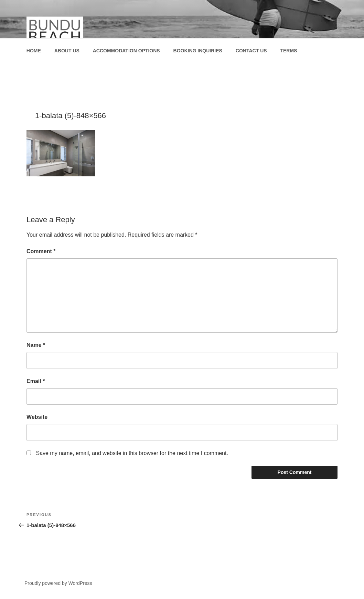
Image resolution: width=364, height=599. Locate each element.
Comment (41, 251)
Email (36, 381)
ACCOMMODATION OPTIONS (126, 51)
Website (37, 417)
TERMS (288, 51)
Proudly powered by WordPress (58, 583)
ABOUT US (67, 51)
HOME (34, 51)
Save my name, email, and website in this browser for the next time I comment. (132, 453)
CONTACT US (251, 51)
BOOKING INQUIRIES (198, 51)
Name (36, 345)
